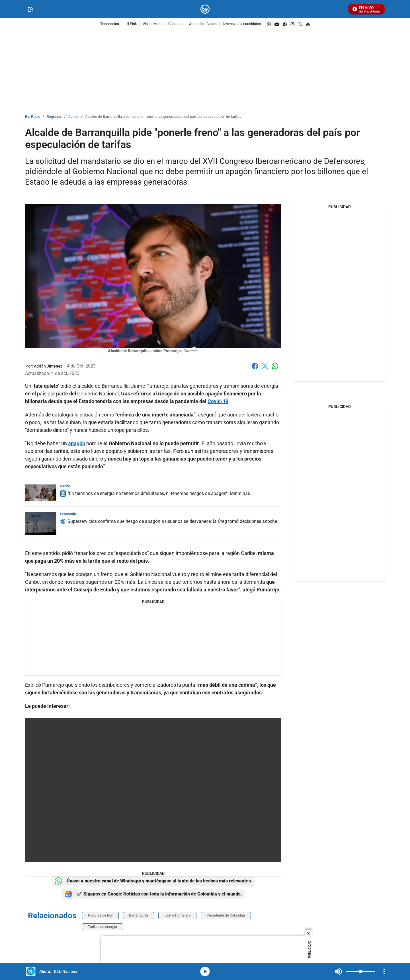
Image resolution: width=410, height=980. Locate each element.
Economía (68, 514)
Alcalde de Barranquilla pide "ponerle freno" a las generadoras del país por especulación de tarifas (163, 117)
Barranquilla (139, 915)
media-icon (205, 971)
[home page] (205, 9)
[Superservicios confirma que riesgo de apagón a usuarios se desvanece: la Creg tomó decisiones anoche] (41, 524)
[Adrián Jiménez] (48, 366)
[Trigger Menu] (30, 9)
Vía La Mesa (153, 24)
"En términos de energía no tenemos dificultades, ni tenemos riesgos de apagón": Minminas (159, 493)
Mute (339, 971)
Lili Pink (131, 24)
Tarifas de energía (102, 927)
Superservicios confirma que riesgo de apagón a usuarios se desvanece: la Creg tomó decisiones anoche (172, 521)
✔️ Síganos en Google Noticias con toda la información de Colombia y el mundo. (153, 894)
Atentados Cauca (203, 24)
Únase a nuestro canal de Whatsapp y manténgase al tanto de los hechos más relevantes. (153, 881)
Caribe (73, 117)
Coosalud (176, 24)
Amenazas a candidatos (242, 24)
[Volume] (360, 971)
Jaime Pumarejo (177, 915)
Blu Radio (33, 117)
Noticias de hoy (100, 915)
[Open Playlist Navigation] (384, 971)
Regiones (54, 117)
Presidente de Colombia (226, 915)
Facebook (255, 366)
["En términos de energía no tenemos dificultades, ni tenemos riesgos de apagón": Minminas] (41, 493)
